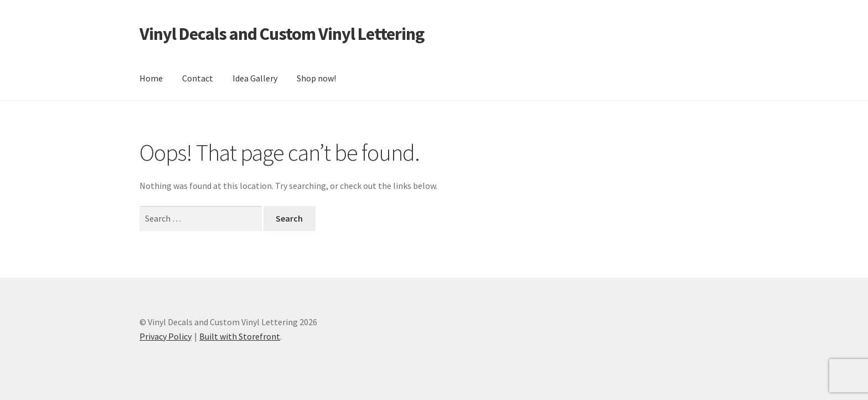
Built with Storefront (240, 336)
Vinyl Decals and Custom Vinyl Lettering (282, 34)
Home (151, 78)
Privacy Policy (166, 336)
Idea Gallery (255, 78)
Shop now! (316, 78)
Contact (198, 78)
